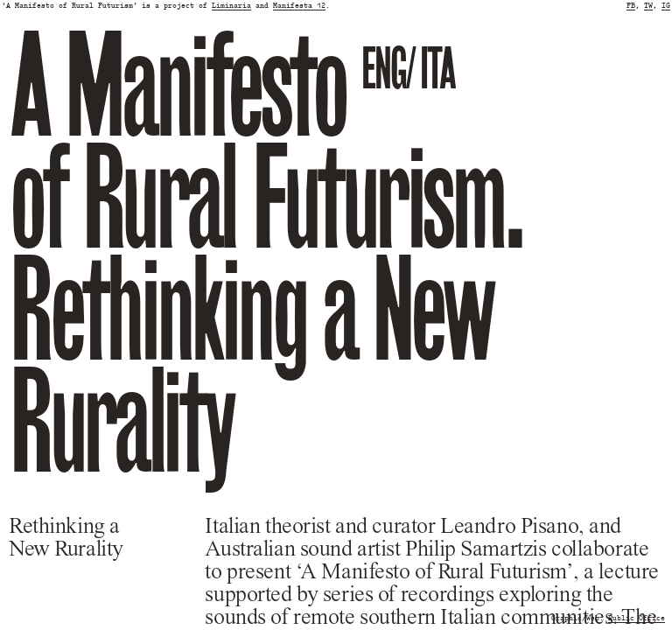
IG (666, 5)
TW (648, 5)
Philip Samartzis (476, 549)
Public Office (637, 618)
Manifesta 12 (299, 5)
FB (631, 5)
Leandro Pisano (509, 527)
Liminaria (231, 5)
